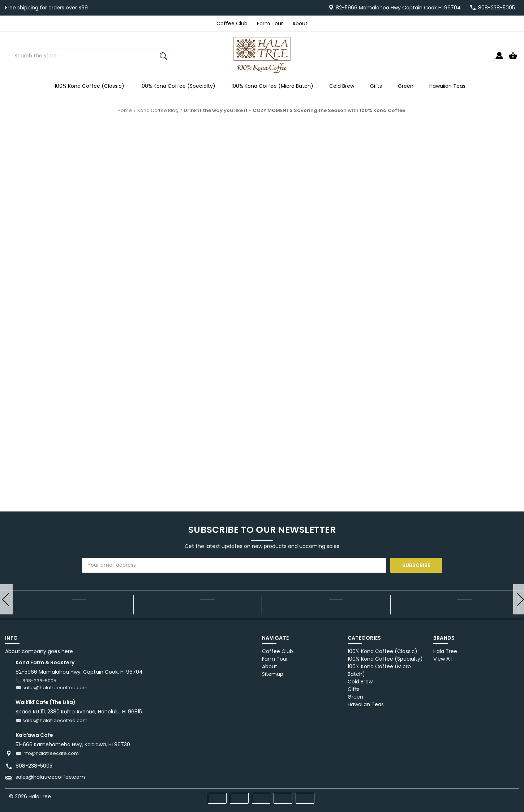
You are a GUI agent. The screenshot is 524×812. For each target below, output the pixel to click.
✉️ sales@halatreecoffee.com (51, 688)
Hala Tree (445, 651)
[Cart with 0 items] (513, 59)
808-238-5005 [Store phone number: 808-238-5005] (34, 766)
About (300, 23)
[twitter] (499, 796)
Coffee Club (232, 23)
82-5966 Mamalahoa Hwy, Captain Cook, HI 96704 (79, 672)
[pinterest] (486, 796)
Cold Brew (344, 86)
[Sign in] (499, 59)
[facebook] (473, 796)
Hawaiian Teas (450, 86)
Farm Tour (270, 23)
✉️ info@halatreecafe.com (47, 753)
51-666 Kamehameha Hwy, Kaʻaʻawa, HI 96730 (73, 744)
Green (408, 86)
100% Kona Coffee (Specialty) (180, 86)
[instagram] (512, 796)
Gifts (378, 86)
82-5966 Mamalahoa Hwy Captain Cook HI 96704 (398, 8)
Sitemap (273, 674)
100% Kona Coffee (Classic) (92, 86)
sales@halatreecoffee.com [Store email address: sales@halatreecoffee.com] (50, 777)
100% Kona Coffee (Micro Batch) (274, 86)
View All (443, 659)
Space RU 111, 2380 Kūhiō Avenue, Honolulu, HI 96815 (79, 712)
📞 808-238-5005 (36, 681)
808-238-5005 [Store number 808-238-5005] (497, 8)
